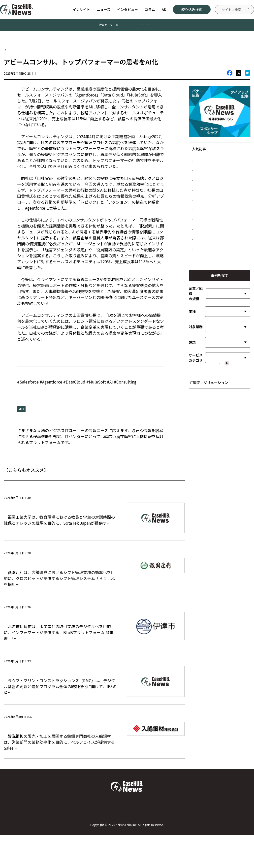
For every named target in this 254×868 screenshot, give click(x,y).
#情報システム (224, 27)
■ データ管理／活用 (206, 531)
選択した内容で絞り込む (222, 463)
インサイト (81, 9)
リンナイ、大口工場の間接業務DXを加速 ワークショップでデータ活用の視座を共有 (222, 331)
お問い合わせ (127, 840)
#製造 (120, 27)
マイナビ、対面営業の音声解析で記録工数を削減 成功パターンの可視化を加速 (222, 277)
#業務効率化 (92, 27)
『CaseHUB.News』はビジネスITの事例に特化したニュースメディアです (84, 425)
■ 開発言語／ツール (206, 523)
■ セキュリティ (203, 553)
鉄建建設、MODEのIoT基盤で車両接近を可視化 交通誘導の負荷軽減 (222, 202)
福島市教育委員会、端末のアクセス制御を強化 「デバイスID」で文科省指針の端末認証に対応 (221, 258)
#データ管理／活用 (185, 27)
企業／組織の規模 (196, 380)
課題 (192, 429)
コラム (150, 9)
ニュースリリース (33, 355)
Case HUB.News (17, 54)
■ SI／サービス (203, 509)
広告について (213, 840)
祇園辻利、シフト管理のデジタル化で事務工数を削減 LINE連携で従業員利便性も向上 (58, 570)
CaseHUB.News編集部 (63, 78)
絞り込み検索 (192, 9)
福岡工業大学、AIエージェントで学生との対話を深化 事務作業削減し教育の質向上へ (58, 514)
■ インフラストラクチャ (210, 538)
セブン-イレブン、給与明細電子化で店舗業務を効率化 (220, 294)
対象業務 (196, 413)
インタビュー (127, 9)
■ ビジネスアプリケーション (213, 501)
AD (164, 9)
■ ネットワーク (203, 545)
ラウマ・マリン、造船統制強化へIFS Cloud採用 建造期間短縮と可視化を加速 (60, 693)
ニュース (104, 9)
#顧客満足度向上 (56, 27)
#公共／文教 (148, 27)
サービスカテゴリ (196, 444)
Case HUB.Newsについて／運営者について (41, 840)
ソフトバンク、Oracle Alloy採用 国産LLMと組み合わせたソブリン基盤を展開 (221, 238)
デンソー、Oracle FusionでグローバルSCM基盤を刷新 (221, 187)
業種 (192, 398)
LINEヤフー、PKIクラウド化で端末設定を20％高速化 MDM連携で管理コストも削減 (221, 170)
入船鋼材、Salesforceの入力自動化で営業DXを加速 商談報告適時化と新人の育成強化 (59, 754)
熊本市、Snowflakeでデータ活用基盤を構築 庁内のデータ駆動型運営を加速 (222, 311)
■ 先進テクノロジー (206, 516)
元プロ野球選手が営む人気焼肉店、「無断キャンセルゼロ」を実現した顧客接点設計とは (222, 219)
